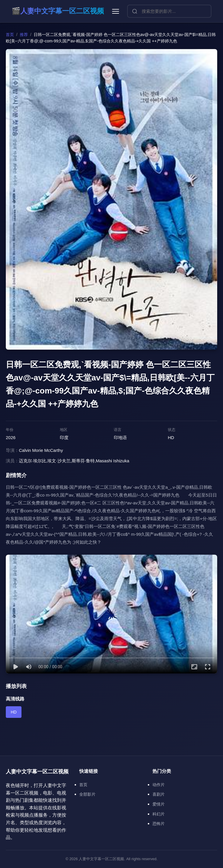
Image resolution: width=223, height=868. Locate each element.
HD (14, 712)
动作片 (159, 785)
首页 (10, 35)
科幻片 (159, 814)
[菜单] (116, 11)
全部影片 (87, 794)
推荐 (24, 35)
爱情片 (159, 804)
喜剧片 (159, 794)
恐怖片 (159, 824)
